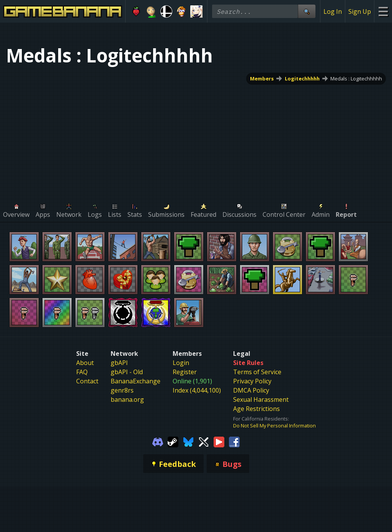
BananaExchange (136, 381)
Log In (333, 11)
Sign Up (360, 11)
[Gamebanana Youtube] (219, 441)
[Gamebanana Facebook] (234, 441)
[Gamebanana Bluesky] (188, 441)
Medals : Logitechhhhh (356, 79)
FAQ (82, 372)
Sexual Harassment (261, 399)
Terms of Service (257, 372)
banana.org (127, 399)
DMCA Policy (251, 390)
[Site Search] (307, 11)
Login (181, 363)
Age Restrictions (256, 409)
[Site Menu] (383, 11)
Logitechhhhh (302, 79)
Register (185, 372)
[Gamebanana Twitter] (204, 441)
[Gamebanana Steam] (173, 441)
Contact (87, 381)
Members (262, 79)
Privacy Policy (252, 381)
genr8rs (122, 390)
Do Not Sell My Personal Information (274, 426)
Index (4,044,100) (197, 390)
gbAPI (119, 363)
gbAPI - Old (127, 372)
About (85, 363)
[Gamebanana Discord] (158, 441)
